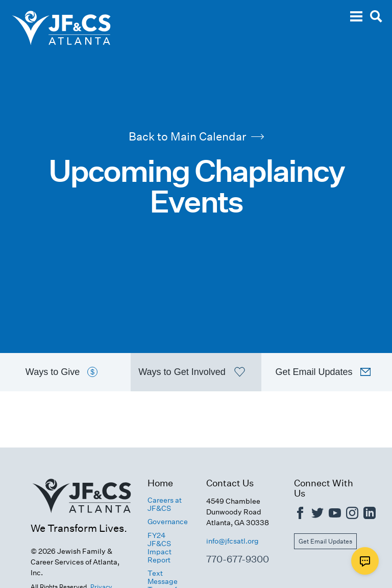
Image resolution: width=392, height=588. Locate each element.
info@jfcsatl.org (232, 541)
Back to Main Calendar (196, 136)
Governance (168, 522)
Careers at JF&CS (165, 504)
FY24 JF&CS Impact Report (160, 548)
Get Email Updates (325, 541)
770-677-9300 (238, 559)
